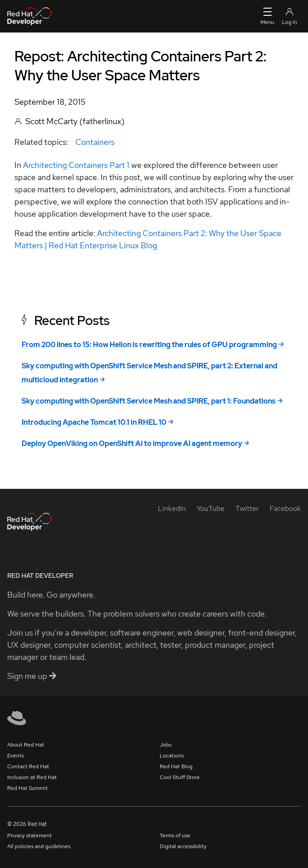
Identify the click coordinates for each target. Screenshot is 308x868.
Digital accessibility (183, 846)
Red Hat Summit (28, 788)
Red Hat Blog (176, 766)
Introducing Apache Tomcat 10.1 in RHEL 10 (94, 422)
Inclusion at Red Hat (32, 777)
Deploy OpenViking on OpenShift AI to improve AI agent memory (132, 443)
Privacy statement (30, 836)
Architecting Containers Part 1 (76, 165)
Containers (95, 142)
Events (16, 756)
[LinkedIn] (172, 508)
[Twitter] (247, 508)
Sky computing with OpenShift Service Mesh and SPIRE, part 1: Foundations (149, 401)
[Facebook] (285, 508)
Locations (172, 756)
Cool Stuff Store (180, 777)
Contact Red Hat (28, 766)
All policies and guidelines (39, 846)
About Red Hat (26, 745)
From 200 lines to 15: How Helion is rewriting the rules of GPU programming (149, 345)
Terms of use (175, 836)
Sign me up (32, 676)
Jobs (165, 745)
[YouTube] (211, 508)
